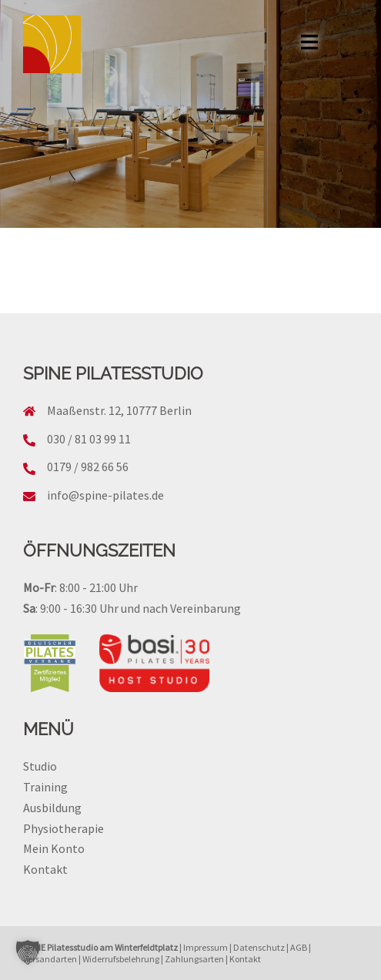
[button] (28, 952)
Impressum (206, 947)
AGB (299, 947)
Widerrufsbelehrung (121, 959)
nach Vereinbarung (192, 608)
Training (45, 787)
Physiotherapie (63, 828)
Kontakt (45, 869)
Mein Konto (54, 848)
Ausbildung (52, 808)
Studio (40, 766)
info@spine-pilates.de (105, 495)
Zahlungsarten (194, 959)
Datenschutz (259, 947)
